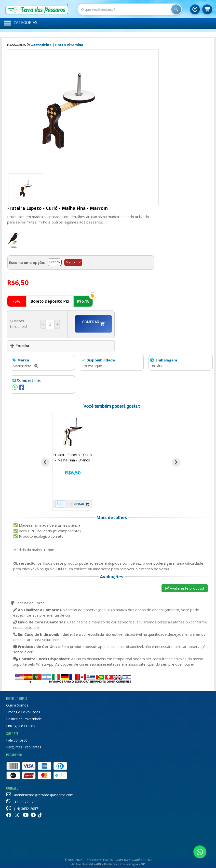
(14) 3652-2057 (22, 809)
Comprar (93, 324)
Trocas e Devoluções (23, 712)
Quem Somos (17, 705)
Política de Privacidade (24, 719)
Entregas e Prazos (21, 726)
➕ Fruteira (20, 346)
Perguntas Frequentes (24, 747)
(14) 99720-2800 (23, 802)
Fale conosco (17, 740)
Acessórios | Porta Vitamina (57, 45)
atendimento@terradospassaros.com (40, 795)
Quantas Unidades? (20, 324)
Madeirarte (25, 366)
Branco (55, 262)
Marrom (72, 262)
